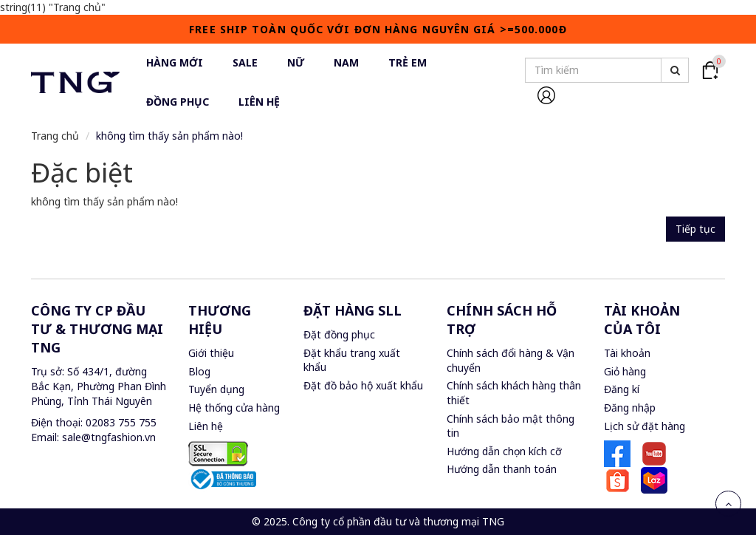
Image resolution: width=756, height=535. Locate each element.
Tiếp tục (695, 229)
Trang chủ (55, 136)
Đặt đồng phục (339, 334)
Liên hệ (206, 426)
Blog (199, 371)
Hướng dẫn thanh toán (502, 469)
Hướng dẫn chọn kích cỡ (504, 451)
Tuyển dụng (216, 389)
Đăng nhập (630, 408)
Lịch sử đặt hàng (645, 426)
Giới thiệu (211, 353)
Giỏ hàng (625, 371)
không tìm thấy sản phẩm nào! (169, 136)
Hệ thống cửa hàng (234, 408)
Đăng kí (622, 389)
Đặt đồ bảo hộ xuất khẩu (363, 385)
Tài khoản (627, 353)
